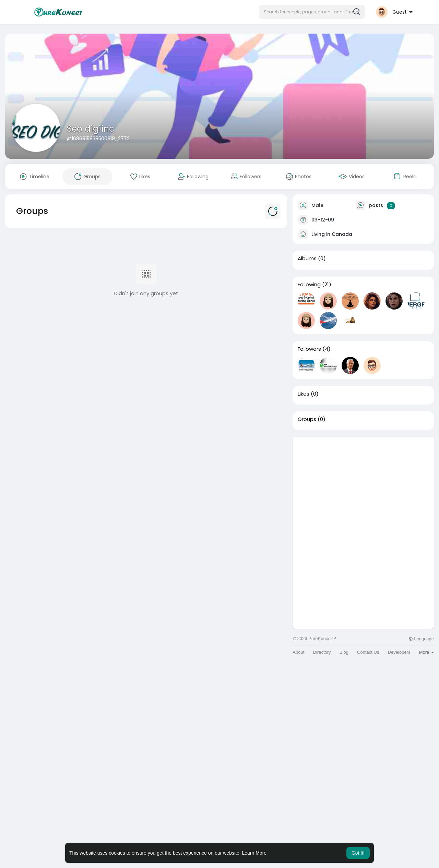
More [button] (426, 652)
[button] (312, 12)
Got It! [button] (358, 853)
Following (309, 285)
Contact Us (368, 652)
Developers (399, 652)
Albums (307, 258)
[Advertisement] (363, 485)
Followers (309, 349)
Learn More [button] (254, 853)
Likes (304, 394)
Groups (307, 419)
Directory (322, 652)
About (298, 652)
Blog (344, 652)
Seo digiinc (91, 129)
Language (421, 639)
